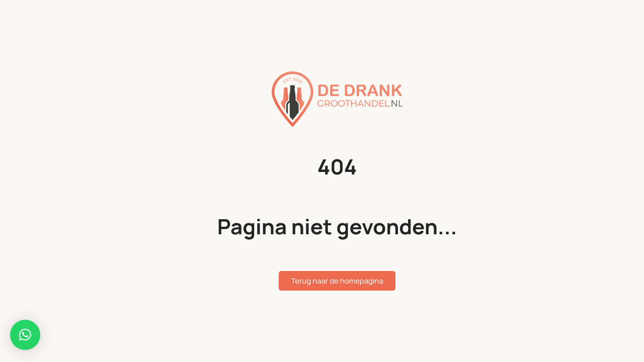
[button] (25, 335)
